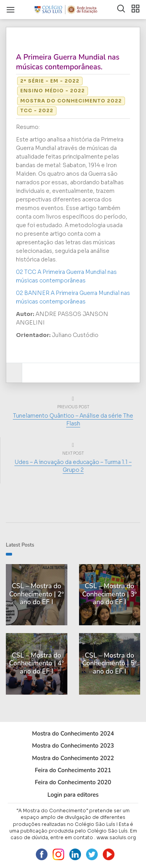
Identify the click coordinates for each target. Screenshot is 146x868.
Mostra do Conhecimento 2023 (73, 746)
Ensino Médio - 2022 (53, 91)
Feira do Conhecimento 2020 (73, 782)
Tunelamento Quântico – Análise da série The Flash (73, 420)
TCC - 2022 (37, 110)
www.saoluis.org (116, 837)
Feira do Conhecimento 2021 (73, 770)
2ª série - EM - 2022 (50, 81)
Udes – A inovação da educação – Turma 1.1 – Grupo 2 (73, 466)
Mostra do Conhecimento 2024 (73, 734)
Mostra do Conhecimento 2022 (71, 101)
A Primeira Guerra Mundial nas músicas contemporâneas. (68, 62)
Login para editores (73, 795)
